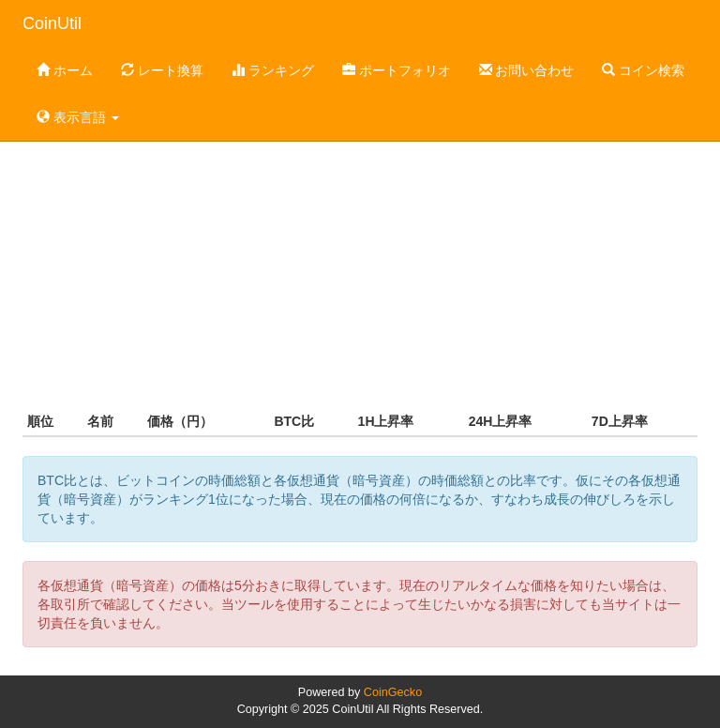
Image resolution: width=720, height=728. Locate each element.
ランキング (273, 70)
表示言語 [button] (78, 117)
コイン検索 (643, 70)
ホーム (65, 70)
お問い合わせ (527, 70)
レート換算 (162, 70)
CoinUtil (52, 23)
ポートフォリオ (397, 70)
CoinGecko (393, 692)
